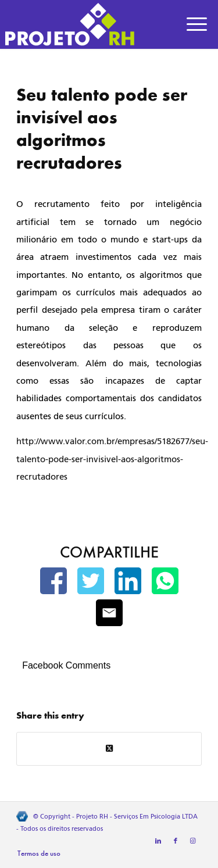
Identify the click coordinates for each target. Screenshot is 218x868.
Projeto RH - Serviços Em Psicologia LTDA (137, 817)
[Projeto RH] (88, 24)
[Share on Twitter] (109, 749)
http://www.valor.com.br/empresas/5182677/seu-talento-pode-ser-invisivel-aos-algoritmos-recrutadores (112, 459)
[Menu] (197, 24)
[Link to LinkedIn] (158, 841)
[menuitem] (197, 24)
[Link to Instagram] (193, 841)
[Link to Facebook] (176, 841)
